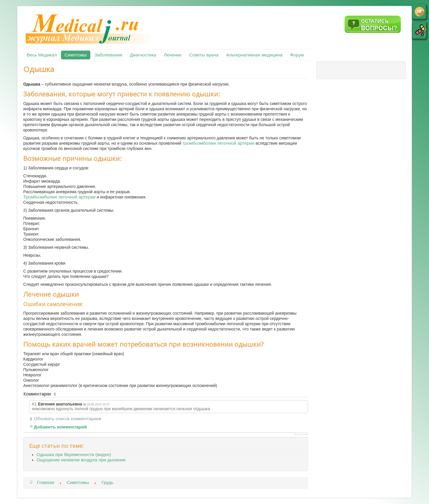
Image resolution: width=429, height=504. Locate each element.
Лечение (173, 55)
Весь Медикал (42, 55)
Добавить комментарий (60, 427)
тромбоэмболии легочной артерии (218, 143)
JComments (301, 434)
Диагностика (143, 55)
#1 (34, 404)
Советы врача (204, 55)
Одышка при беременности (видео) (74, 454)
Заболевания (108, 55)
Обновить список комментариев (68, 419)
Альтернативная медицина (254, 55)
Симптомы (76, 55)
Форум (297, 55)
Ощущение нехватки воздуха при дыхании (81, 460)
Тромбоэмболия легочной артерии (59, 197)
